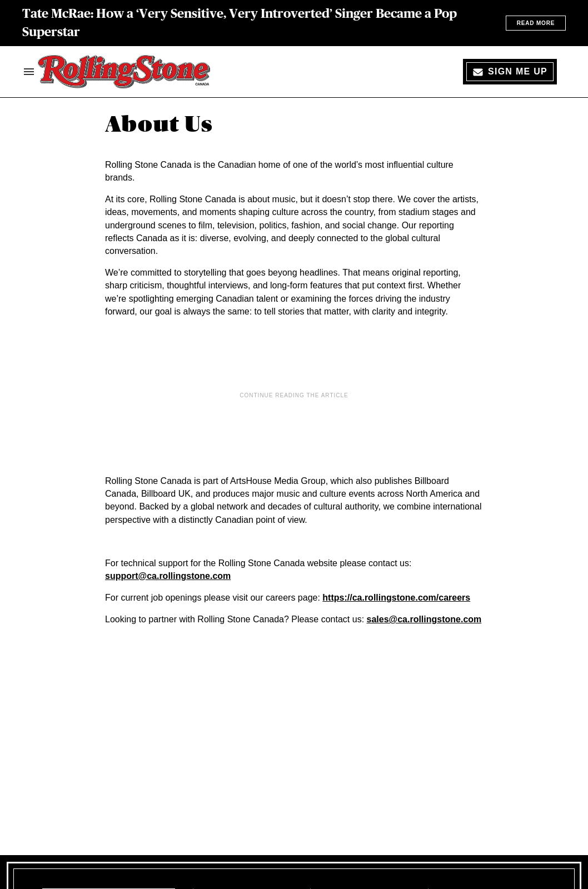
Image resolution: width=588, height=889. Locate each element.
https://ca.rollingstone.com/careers (396, 598)
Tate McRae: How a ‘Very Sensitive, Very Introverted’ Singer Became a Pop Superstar (240, 23)
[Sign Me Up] (510, 72)
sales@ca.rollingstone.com (424, 619)
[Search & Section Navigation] (29, 72)
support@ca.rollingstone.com (168, 576)
